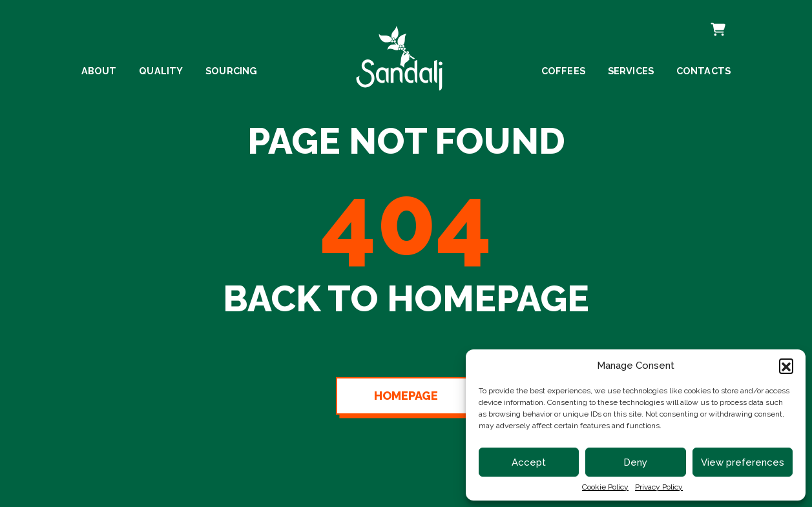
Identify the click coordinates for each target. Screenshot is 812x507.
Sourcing (232, 71)
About (99, 71)
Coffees (563, 71)
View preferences (743, 462)
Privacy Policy (659, 487)
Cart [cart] (717, 21)
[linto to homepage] (399, 53)
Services (631, 71)
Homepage (406, 396)
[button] (786, 366)
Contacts (704, 71)
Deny (635, 462)
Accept (529, 462)
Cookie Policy (605, 487)
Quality (161, 71)
